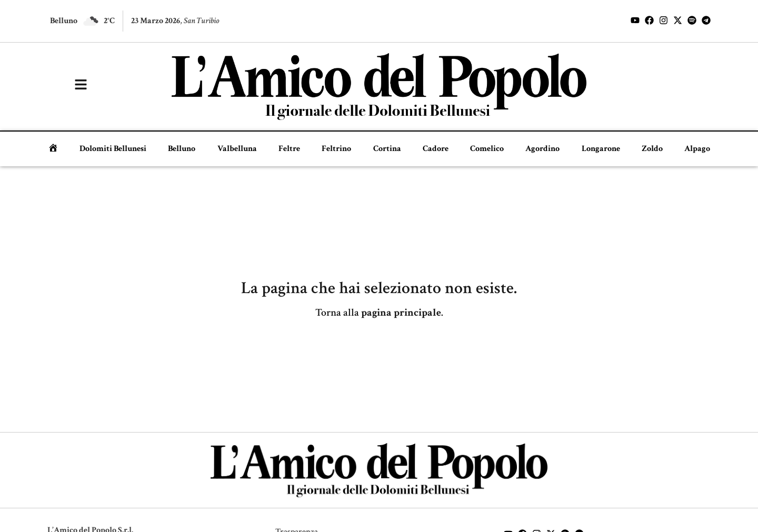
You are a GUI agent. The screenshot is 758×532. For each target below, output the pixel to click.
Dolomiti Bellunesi (113, 149)
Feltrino (336, 149)
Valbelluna (237, 149)
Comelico (487, 149)
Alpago (697, 149)
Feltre (289, 149)
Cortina (387, 149)
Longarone (601, 149)
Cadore (436, 149)
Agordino (542, 149)
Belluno (182, 149)
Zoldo (652, 149)
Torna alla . (379, 313)
